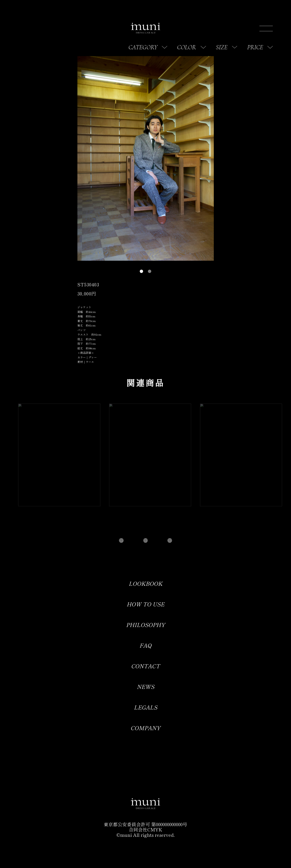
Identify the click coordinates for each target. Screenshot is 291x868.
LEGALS (145, 707)
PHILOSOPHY (145, 625)
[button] (141, 271)
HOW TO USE (145, 604)
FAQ (145, 645)
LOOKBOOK (145, 583)
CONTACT (145, 666)
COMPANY (145, 728)
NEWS (145, 686)
